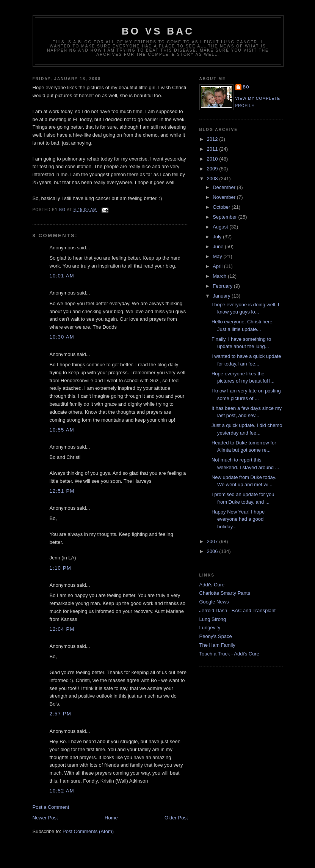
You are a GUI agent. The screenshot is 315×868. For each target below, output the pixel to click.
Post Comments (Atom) (88, 831)
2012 (213, 139)
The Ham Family (217, 645)
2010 (213, 159)
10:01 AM (62, 276)
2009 (213, 169)
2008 (213, 179)
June (219, 247)
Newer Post (45, 818)
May (218, 256)
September (225, 217)
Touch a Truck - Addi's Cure (230, 654)
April (218, 266)
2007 (213, 541)
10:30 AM (62, 337)
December (225, 187)
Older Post (176, 818)
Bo (246, 87)
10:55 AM (62, 430)
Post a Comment (51, 807)
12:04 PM (62, 629)
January (222, 296)
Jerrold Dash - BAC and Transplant (238, 610)
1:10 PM (61, 568)
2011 (213, 149)
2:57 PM (61, 714)
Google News (214, 602)
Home (111, 818)
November (225, 197)
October (222, 207)
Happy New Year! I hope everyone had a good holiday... (238, 519)
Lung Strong (213, 619)
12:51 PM (62, 491)
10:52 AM (62, 791)
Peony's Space (216, 636)
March (220, 276)
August (221, 227)
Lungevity (210, 628)
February (223, 286)
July (218, 237)
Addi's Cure (212, 585)
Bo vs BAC (158, 31)
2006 (213, 551)
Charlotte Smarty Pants (225, 593)
